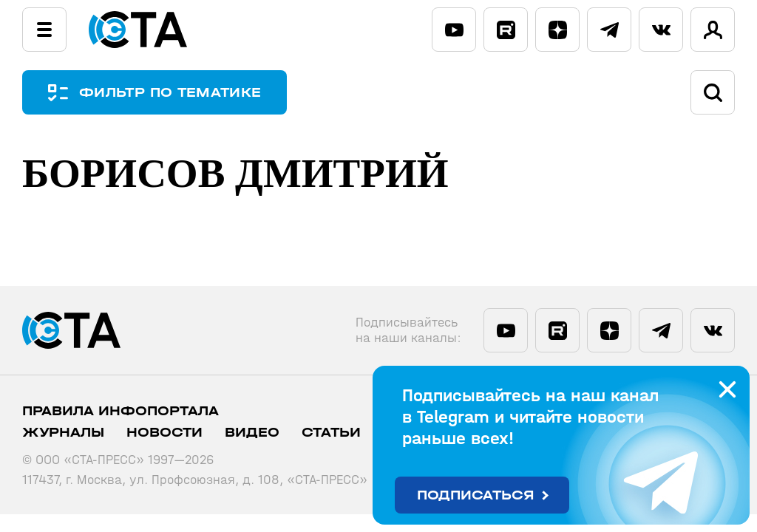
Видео (252, 433)
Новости (164, 433)
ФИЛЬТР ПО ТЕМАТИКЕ (170, 93)
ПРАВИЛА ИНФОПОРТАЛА (120, 411)
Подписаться (476, 495)
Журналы (63, 433)
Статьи (331, 433)
